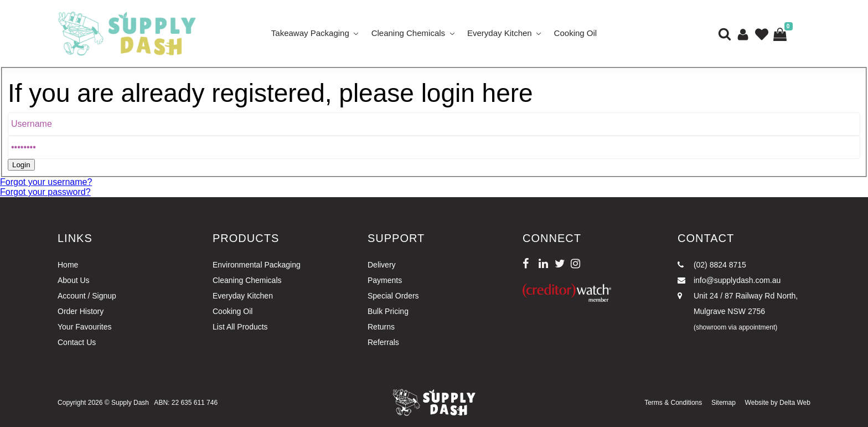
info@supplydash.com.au (729, 280)
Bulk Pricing (388, 311)
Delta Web (795, 403)
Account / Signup (87, 296)
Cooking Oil (576, 33)
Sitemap (724, 403)
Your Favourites (85, 327)
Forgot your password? (45, 192)
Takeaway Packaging (310, 33)
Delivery (382, 265)
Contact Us (77, 342)
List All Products (240, 327)
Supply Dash (130, 403)
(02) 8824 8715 (712, 265)
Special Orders (393, 296)
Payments (385, 280)
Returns (381, 327)
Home (68, 265)
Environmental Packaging (257, 265)
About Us (74, 280)
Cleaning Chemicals (408, 33)
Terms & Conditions (673, 403)
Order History (81, 311)
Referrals (383, 342)
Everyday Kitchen (500, 33)
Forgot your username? (46, 182)
